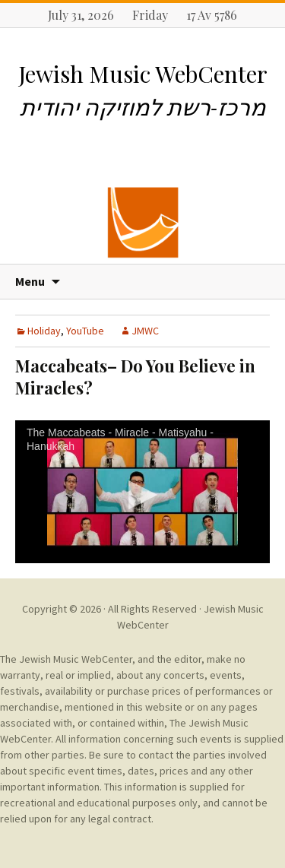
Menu (30, 281)
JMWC (145, 331)
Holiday (44, 331)
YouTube (85, 331)
